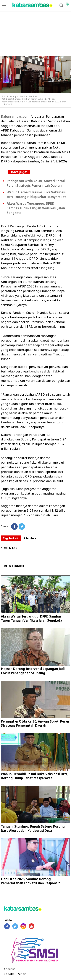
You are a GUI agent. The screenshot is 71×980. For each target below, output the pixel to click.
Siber (22, 974)
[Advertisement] (35, 28)
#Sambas (30, 538)
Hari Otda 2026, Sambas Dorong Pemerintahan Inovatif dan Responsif (30, 881)
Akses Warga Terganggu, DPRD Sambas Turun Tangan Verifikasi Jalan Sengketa (36, 208)
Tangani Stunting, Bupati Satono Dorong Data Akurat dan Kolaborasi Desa (33, 828)
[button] (67, 3)
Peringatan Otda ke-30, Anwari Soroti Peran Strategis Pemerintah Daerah (36, 183)
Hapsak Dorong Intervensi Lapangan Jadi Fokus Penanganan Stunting (33, 671)
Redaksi (10, 974)
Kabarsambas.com (15, 116)
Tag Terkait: (11, 538)
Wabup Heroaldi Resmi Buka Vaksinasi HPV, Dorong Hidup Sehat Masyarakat (36, 194)
